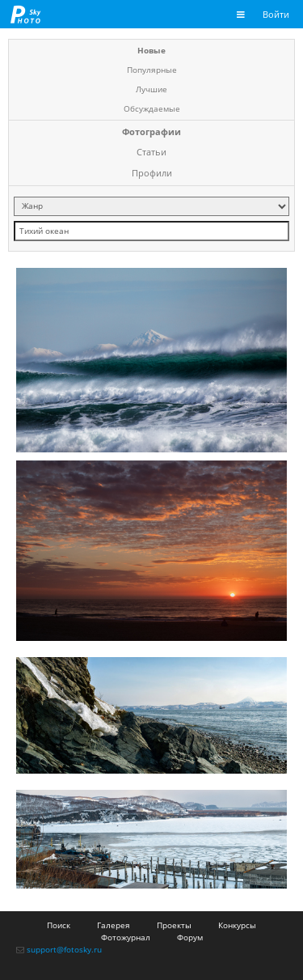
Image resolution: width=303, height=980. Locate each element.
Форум (190, 937)
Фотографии (151, 132)
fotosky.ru (26, 14)
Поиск (59, 925)
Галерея (114, 925)
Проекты (174, 925)
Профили (152, 173)
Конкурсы (237, 925)
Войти (276, 14)
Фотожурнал (126, 937)
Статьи (151, 152)
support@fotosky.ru (64, 949)
